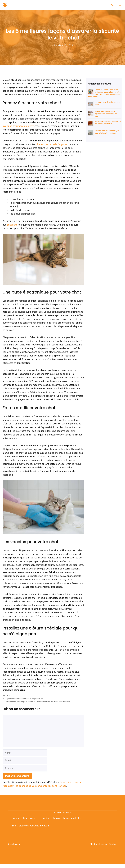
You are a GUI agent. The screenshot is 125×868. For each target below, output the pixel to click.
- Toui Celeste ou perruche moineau (30, 825)
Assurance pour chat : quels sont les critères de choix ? (108, 123)
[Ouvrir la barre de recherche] (113, 5)
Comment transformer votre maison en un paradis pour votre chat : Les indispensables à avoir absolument (104, 93)
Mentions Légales (98, 844)
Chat (8, 695)
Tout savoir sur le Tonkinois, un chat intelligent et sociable (107, 132)
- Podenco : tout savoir (23, 818)
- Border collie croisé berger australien (61, 818)
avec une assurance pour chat (18, 126)
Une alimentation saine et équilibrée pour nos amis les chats (106, 114)
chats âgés (13, 225)
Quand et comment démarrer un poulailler (24, 698)
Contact (113, 844)
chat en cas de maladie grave (52, 144)
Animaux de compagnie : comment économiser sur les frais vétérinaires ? (38, 701)
